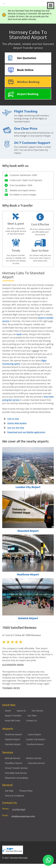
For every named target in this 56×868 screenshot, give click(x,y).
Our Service (37, 711)
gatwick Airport (12, 739)
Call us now (13, 419)
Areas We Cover (13, 720)
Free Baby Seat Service (16, 773)
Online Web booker (17, 423)
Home (8, 711)
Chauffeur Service (14, 763)
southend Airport (35, 744)
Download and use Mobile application (26, 432)
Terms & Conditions (15, 796)
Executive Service (36, 763)
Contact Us (32, 720)
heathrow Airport (13, 734)
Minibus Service (34, 758)
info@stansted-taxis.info (23, 816)
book (19, 334)
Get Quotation (27, 58)
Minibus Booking (28, 82)
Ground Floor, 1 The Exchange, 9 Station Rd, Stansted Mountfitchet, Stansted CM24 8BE (29, 826)
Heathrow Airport (28, 574)
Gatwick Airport (28, 618)
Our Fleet (32, 716)
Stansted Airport (28, 531)
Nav (51, 6)
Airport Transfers (13, 716)
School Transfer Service (16, 768)
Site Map (9, 791)
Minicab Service (12, 758)
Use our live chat (16, 428)
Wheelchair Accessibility (17, 778)
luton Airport (34, 734)
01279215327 (19, 810)
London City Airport (28, 487)
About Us (21, 711)
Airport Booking (28, 94)
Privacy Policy (26, 791)
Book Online (25, 70)
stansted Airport (13, 744)
